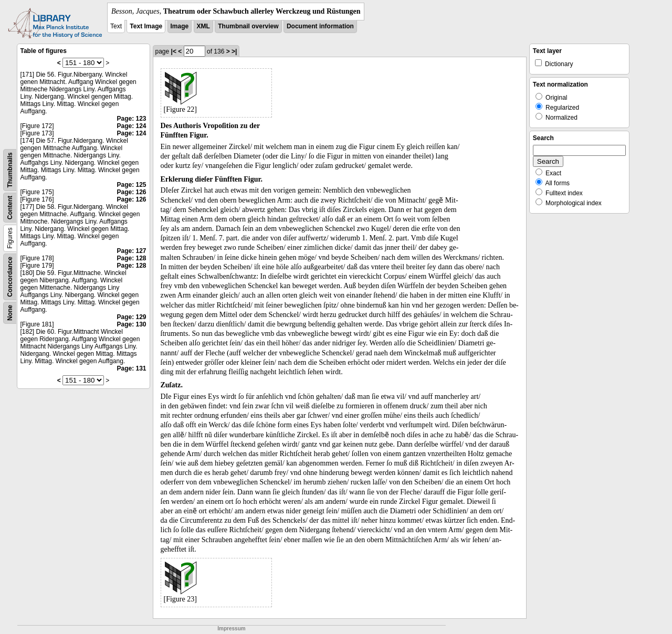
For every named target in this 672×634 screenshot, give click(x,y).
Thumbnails (10, 170)
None (10, 313)
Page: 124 (131, 126)
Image (180, 26)
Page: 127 (131, 251)
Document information (320, 26)
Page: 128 (131, 258)
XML (203, 26)
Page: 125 (131, 185)
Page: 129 (131, 317)
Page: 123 (131, 119)
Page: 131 (131, 368)
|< (174, 51)
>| (234, 51)
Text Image (146, 26)
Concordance (10, 277)
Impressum (231, 628)
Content (10, 208)
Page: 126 (131, 192)
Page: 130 (131, 324)
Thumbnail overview (248, 26)
